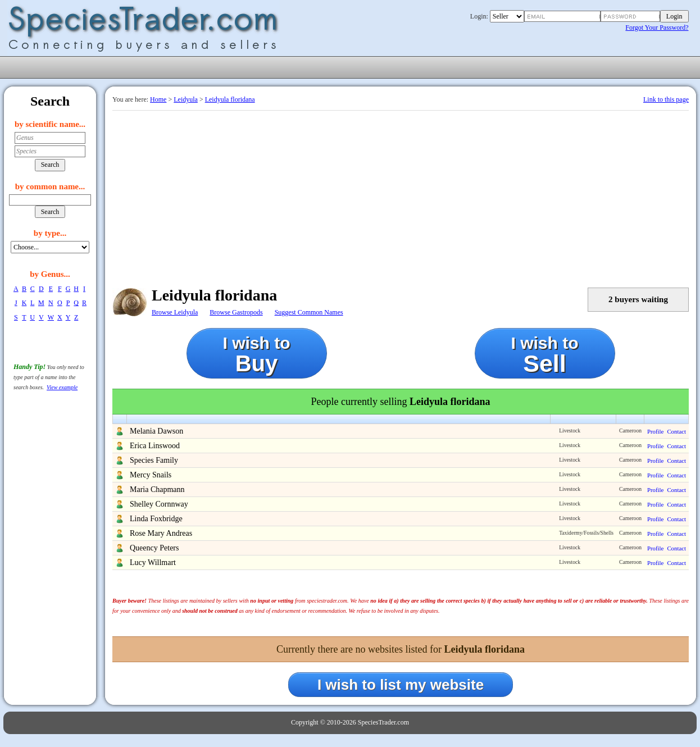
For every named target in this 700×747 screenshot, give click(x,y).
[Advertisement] (401, 195)
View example (62, 387)
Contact (676, 431)
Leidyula (186, 99)
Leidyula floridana (230, 99)
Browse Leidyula (175, 312)
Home (158, 99)
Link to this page (666, 99)
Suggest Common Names (309, 312)
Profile (655, 431)
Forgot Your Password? (657, 28)
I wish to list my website (401, 685)
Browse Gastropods (236, 312)
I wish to (257, 355)
